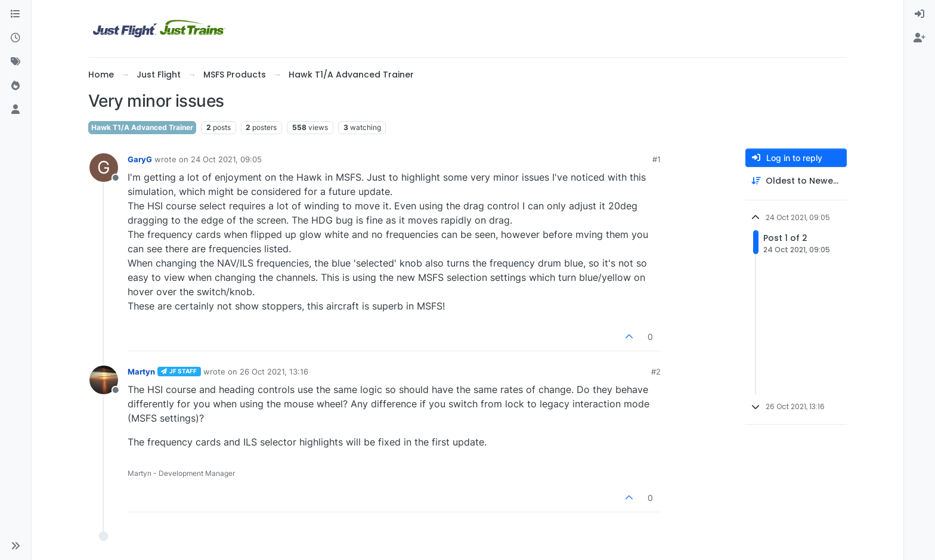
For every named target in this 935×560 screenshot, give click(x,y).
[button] (16, 546)
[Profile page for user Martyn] (104, 380)
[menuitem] (919, 14)
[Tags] (16, 62)
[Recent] (16, 38)
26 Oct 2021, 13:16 (274, 372)
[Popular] (16, 86)
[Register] (919, 38)
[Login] (919, 14)
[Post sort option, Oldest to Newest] (796, 181)
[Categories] (16, 14)
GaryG (140, 159)
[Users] (16, 110)
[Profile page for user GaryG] (104, 168)
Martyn (141, 372)
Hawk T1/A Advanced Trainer (142, 127)
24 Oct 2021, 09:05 (226, 159)
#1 (657, 159)
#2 (656, 372)
